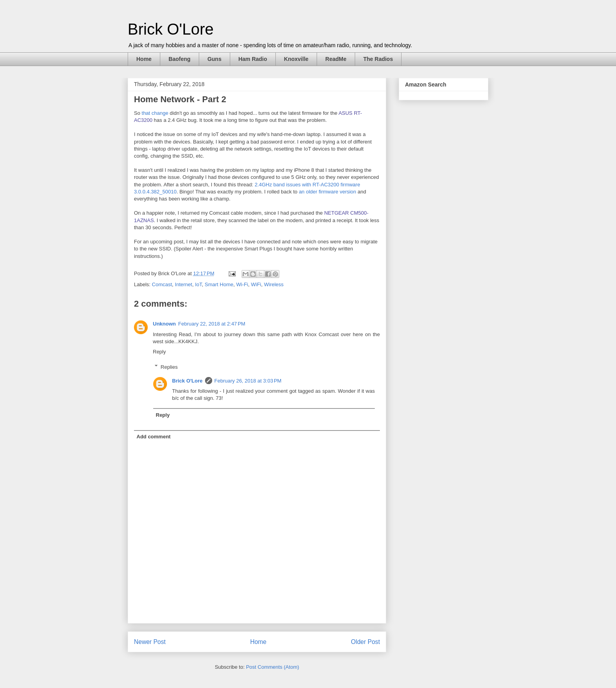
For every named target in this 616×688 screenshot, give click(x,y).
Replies (169, 367)
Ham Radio (253, 59)
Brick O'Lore (171, 29)
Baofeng (180, 59)
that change (155, 113)
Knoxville (296, 59)
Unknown (164, 324)
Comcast (162, 284)
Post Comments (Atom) (272, 667)
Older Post (365, 642)
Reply (159, 352)
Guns (214, 59)
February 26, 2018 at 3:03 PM (248, 381)
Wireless (274, 284)
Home (144, 59)
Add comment (154, 437)
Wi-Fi (242, 284)
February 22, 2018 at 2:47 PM (212, 324)
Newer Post (150, 642)
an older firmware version (328, 192)
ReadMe (336, 59)
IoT (198, 284)
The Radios (378, 59)
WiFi (256, 284)
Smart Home (219, 284)
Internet (183, 284)
